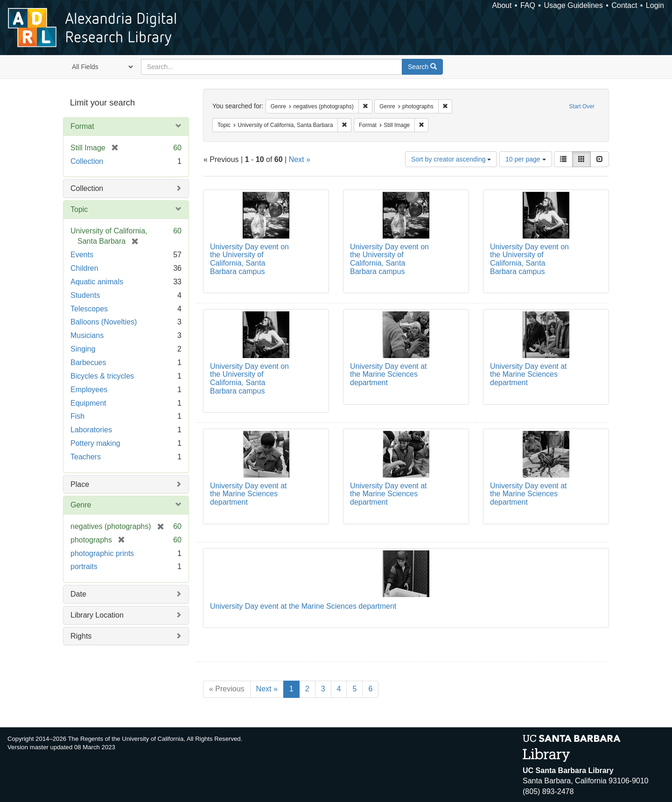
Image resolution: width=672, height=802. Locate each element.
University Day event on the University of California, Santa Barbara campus (249, 259)
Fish (77, 416)
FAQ (528, 5)
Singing (83, 349)
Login (655, 5)
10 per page (526, 159)
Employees (89, 390)
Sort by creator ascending (451, 159)
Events (82, 255)
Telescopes (89, 309)
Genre (81, 505)
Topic (79, 209)
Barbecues (88, 362)
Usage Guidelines (573, 5)
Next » (300, 159)
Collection (87, 161)
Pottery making (95, 443)
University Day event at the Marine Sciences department (388, 374)
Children (84, 268)
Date (78, 594)
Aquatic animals (97, 282)
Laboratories (91, 430)
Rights (81, 636)
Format (82, 126)
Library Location (97, 615)
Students (85, 295)
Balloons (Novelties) (104, 322)
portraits (84, 566)
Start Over (582, 106)
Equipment (88, 403)
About (502, 5)
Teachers (86, 457)
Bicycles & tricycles (102, 376)
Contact (624, 5)
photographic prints (102, 553)
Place (80, 484)
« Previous (227, 689)
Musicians (87, 335)
